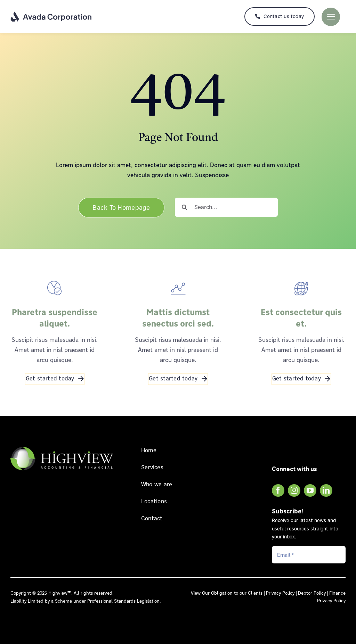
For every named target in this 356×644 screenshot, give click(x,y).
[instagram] (294, 490)
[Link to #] (331, 17)
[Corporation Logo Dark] (51, 14)
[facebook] (278, 490)
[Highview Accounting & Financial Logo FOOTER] (62, 447)
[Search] (184, 207)
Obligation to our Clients (237, 593)
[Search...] (226, 207)
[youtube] (310, 490)
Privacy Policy (280, 593)
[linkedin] (326, 490)
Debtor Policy (312, 593)
